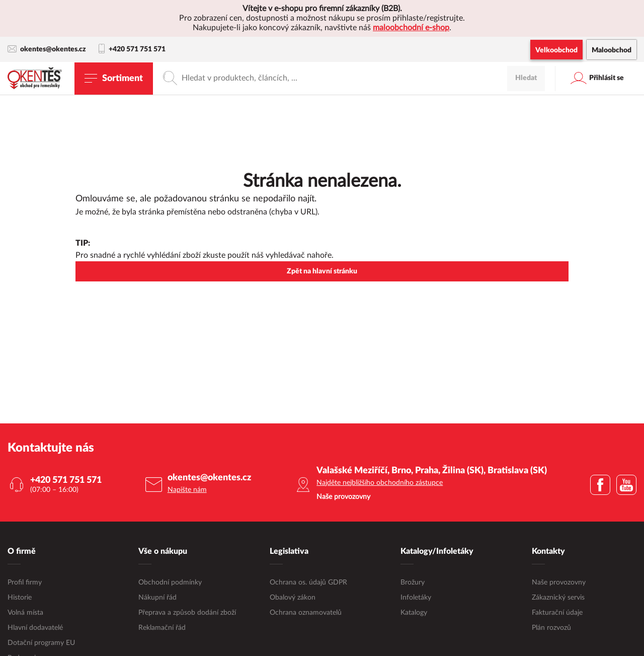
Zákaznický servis (558, 598)
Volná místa (25, 613)
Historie (20, 598)
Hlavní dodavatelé (35, 628)
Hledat (526, 78)
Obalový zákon (293, 598)
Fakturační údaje (557, 613)
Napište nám (187, 490)
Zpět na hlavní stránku (322, 271)
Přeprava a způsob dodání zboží (187, 613)
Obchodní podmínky (170, 582)
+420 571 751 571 (132, 49)
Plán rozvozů (551, 628)
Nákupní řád (157, 598)
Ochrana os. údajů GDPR (308, 582)
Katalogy (414, 613)
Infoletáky (416, 598)
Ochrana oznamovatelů (306, 613)
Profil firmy (25, 582)
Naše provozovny (559, 582)
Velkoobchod (556, 50)
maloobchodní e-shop (411, 28)
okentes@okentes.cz (47, 49)
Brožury (413, 582)
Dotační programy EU (41, 643)
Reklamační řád (162, 628)
